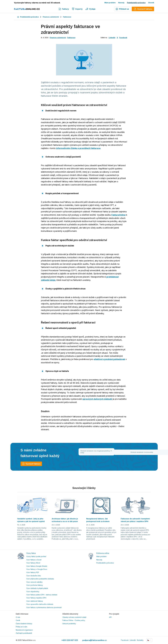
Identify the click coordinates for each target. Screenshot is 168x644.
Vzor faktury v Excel (34, 560)
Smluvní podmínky (69, 624)
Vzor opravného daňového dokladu (40, 604)
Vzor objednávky (33, 592)
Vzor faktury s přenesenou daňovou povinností (44, 607)
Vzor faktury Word (33, 563)
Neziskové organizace (24, 630)
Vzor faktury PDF (33, 572)
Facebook (123, 38)
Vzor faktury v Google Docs (37, 569)
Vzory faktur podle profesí (36, 556)
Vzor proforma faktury (35, 585)
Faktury (64, 9)
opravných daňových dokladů (97, 399)
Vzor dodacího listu (34, 576)
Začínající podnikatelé (24, 633)
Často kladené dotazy (24, 624)
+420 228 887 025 (70, 640)
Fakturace (67, 17)
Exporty (77, 9)
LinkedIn (112, 38)
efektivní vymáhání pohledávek (109, 359)
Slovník (151, 3)
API (110, 617)
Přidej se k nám (21, 627)
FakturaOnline (118, 215)
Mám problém (110, 3)
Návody (121, 3)
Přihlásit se (122, 9)
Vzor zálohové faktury (35, 601)
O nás (18, 617)
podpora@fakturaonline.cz (94, 640)
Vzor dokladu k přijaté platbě (37, 588)
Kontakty (140, 640)
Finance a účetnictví (51, 17)
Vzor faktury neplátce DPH (36, 598)
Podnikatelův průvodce (136, 3)
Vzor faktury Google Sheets (37, 566)
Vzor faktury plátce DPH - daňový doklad (42, 595)
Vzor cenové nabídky (34, 582)
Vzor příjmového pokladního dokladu (40, 579)
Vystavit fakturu (31, 464)
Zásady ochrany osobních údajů (74, 617)
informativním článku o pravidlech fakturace (78, 148)
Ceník (18, 620)
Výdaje (90, 9)
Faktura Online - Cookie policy (74, 620)
